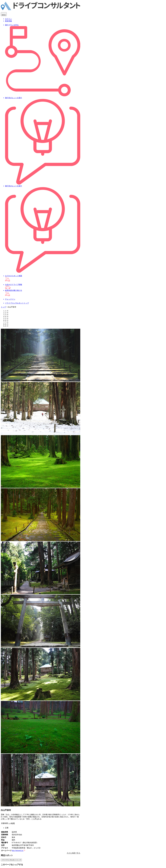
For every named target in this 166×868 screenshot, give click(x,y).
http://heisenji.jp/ (18, 851)
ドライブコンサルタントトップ (11, 860)
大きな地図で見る (73, 853)
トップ (3, 307)
